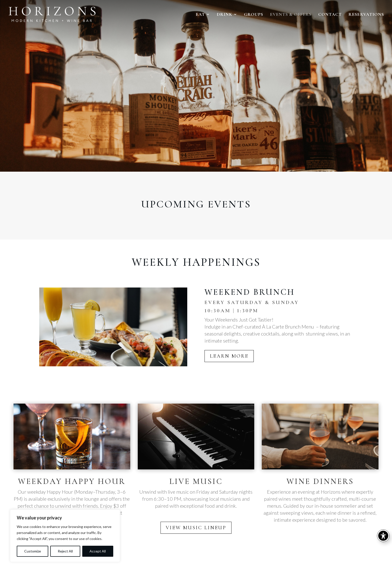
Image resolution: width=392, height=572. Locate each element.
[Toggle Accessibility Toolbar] (383, 536)
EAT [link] (200, 15)
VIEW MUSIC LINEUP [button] (196, 528)
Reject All (65, 551)
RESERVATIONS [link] (366, 15)
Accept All (98, 551)
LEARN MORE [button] (229, 356)
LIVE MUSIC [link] (196, 481)
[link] (49, 14)
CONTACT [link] (330, 15)
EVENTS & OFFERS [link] (291, 15)
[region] (65, 536)
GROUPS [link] (254, 15)
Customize (33, 551)
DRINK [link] (224, 15)
